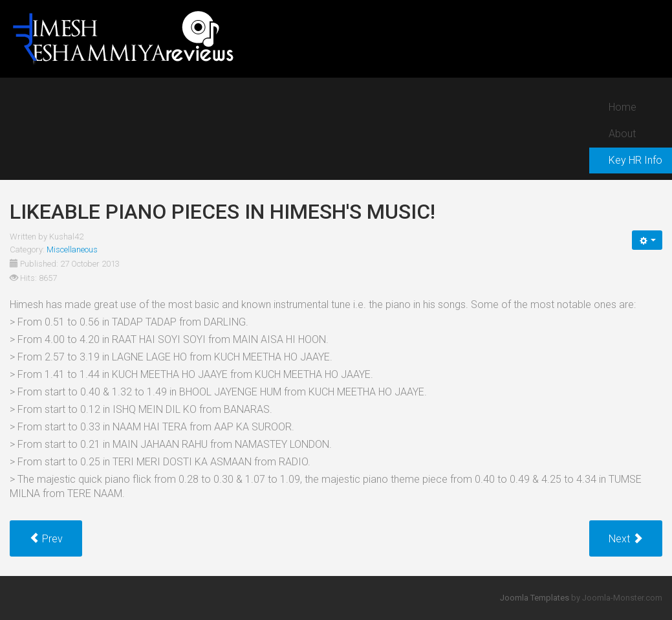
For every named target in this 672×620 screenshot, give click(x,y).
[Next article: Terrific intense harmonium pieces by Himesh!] (626, 538)
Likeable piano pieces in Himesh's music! (222, 212)
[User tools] (647, 240)
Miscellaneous (72, 249)
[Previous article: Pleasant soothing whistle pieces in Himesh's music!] (46, 538)
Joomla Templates (535, 598)
